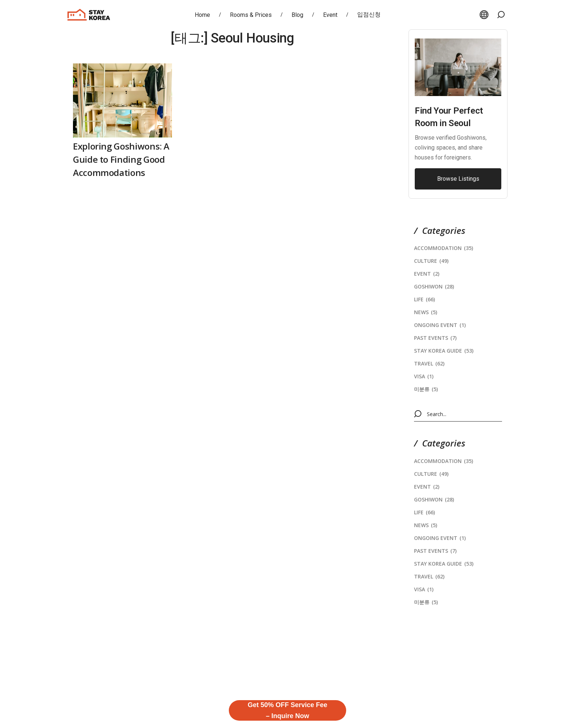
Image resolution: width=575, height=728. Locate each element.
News (426, 312)
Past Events (435, 338)
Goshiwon (434, 286)
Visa (424, 376)
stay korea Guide (444, 351)
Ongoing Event (440, 325)
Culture (431, 261)
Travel (429, 363)
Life (424, 299)
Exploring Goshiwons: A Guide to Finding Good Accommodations (121, 159)
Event (427, 274)
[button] (501, 15)
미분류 (426, 389)
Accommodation (444, 248)
